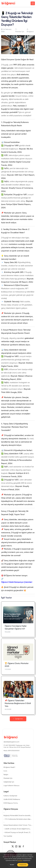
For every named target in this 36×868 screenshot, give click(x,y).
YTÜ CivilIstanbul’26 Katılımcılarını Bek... (18, 819)
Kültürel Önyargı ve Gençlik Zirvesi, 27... (18, 833)
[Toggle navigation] (33, 3)
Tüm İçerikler (8, 836)
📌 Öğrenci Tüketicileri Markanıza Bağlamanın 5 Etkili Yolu (18, 703)
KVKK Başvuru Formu (11, 803)
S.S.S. (5, 771)
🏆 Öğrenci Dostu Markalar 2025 (17, 665)
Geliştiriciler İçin (9, 782)
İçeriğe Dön (18, 719)
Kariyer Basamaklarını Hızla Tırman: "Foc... (18, 825)
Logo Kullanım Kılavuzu (11, 786)
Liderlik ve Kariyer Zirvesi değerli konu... (18, 829)
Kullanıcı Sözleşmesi (10, 796)
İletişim (6, 775)
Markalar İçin (20, 32)
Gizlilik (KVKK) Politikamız (12, 799)
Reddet (12, 865)
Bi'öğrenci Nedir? (9, 767)
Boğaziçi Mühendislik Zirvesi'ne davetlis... (17, 816)
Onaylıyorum (23, 865)
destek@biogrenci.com (11, 742)
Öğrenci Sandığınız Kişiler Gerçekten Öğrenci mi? (16, 628)
